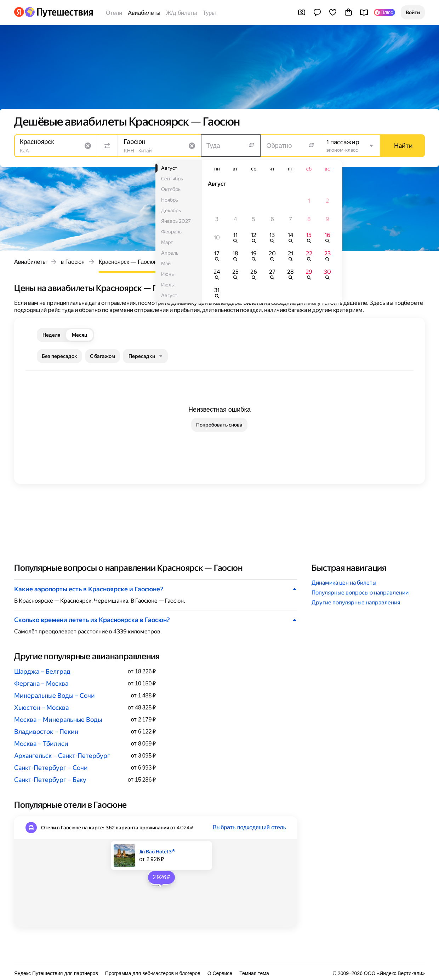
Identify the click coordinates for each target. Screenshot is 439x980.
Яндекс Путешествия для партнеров (56, 973)
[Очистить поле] (88, 146)
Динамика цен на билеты (344, 583)
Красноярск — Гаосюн (128, 262)
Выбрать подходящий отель (249, 827)
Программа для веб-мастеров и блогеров (153, 973)
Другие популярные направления (356, 602)
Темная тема (254, 973)
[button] (413, 12)
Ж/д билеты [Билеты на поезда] (182, 13)
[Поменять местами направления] (107, 146)
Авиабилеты (144, 13)
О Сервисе (220, 973)
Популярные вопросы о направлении (360, 593)
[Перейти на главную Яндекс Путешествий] (59, 12)
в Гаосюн (73, 262)
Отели (114, 13)
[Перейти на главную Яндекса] (19, 12)
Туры (209, 13)
